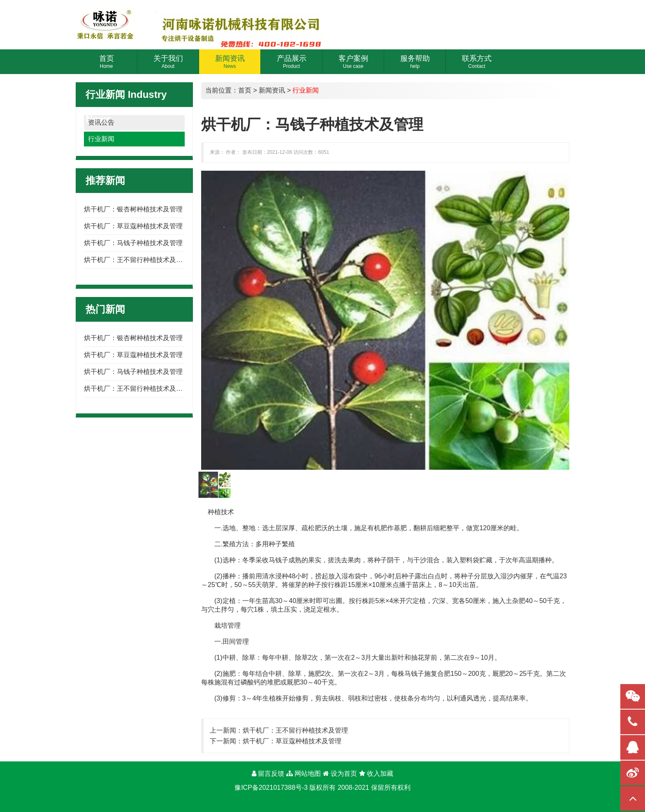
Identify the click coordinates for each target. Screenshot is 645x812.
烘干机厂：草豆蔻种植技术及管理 (133, 226)
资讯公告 (101, 122)
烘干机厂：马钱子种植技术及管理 (133, 243)
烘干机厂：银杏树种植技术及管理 (133, 209)
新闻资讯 (272, 90)
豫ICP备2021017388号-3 (271, 788)
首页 (245, 90)
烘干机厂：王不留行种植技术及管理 (137, 260)
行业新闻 (101, 139)
